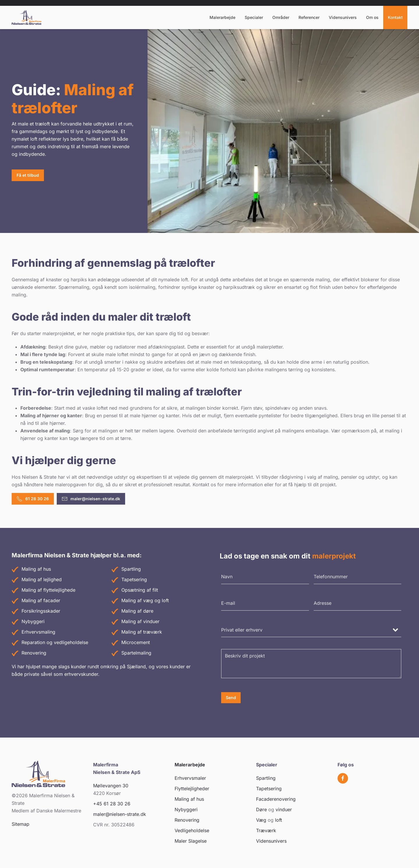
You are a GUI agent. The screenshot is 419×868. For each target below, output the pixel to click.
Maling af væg (137, 600)
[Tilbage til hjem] (26, 17)
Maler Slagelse (191, 841)
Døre (261, 809)
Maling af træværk (142, 632)
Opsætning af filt (140, 590)
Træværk (266, 830)
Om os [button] (372, 17)
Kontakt (395, 17)
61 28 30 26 (33, 499)
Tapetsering (134, 579)
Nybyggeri (33, 621)
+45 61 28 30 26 (112, 804)
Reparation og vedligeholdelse (55, 642)
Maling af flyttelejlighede (48, 590)
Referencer (309, 17)
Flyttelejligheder (192, 789)
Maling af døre (137, 611)
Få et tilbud (28, 175)
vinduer (284, 809)
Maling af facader (41, 600)
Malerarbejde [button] (222, 17)
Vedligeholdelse (192, 830)
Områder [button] (281, 17)
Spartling (131, 569)
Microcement (136, 642)
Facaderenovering (276, 799)
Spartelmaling (136, 653)
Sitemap (21, 824)
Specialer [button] (254, 17)
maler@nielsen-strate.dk (91, 499)
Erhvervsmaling (38, 632)
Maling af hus (36, 569)
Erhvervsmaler (190, 778)
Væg (261, 820)
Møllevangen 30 (111, 786)
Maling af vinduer (140, 621)
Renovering (34, 653)
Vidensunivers (343, 17)
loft (165, 600)
